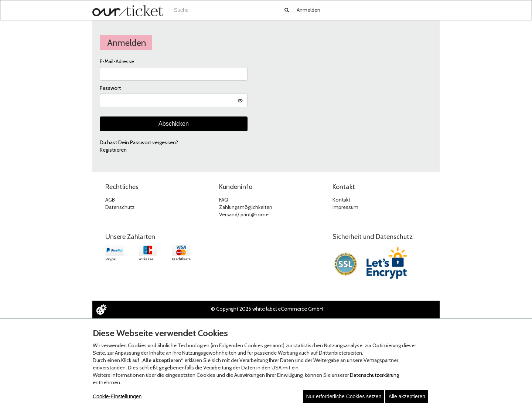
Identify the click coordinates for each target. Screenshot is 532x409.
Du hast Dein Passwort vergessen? (139, 142)
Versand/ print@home (244, 214)
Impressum (345, 207)
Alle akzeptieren (407, 396)
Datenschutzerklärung (374, 375)
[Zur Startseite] (128, 11)
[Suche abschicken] (287, 10)
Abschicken (174, 124)
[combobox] (225, 10)
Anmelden (308, 10)
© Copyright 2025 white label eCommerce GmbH (267, 309)
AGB (110, 200)
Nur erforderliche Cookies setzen (344, 396)
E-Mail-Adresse (117, 61)
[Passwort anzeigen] (240, 100)
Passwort (110, 88)
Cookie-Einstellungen (117, 396)
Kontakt (341, 200)
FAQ (224, 200)
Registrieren (113, 150)
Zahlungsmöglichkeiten (246, 207)
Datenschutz (120, 207)
